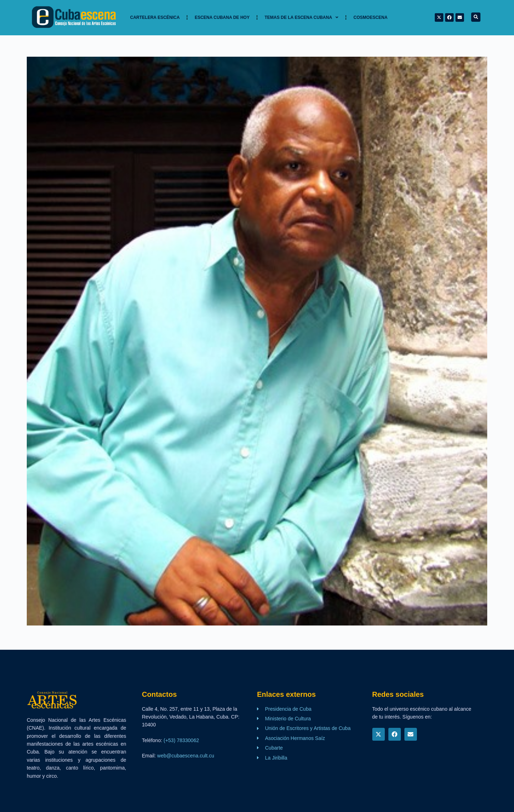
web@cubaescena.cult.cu (186, 756)
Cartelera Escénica (155, 17)
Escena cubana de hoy (222, 17)
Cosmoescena (370, 17)
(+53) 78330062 (181, 740)
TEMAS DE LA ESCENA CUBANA (301, 17)
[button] (476, 17)
